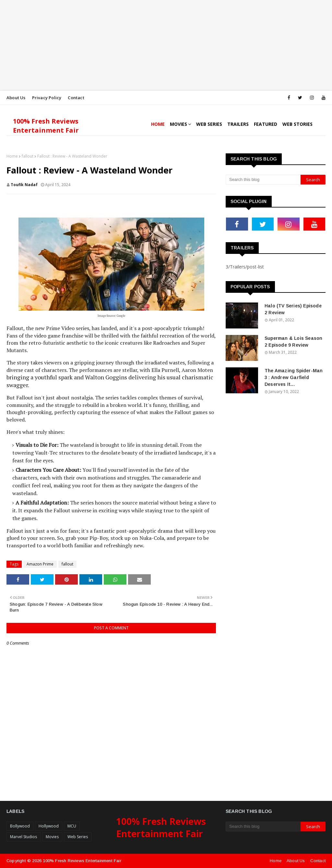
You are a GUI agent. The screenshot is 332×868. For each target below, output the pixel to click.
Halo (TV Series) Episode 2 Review (293, 309)
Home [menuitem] (158, 124)
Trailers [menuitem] (238, 124)
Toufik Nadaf (24, 185)
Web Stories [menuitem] (297, 124)
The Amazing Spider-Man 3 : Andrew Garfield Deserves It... (294, 377)
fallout (28, 156)
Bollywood (20, 826)
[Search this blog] (263, 180)
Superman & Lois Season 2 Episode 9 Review (293, 342)
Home (12, 156)
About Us (16, 98)
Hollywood (49, 826)
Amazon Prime (40, 564)
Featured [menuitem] (266, 124)
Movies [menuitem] (178, 124)
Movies (52, 837)
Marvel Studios (24, 837)
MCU (72, 826)
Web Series (78, 837)
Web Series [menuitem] (209, 124)
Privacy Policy (47, 98)
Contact (76, 98)
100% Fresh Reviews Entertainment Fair (46, 126)
